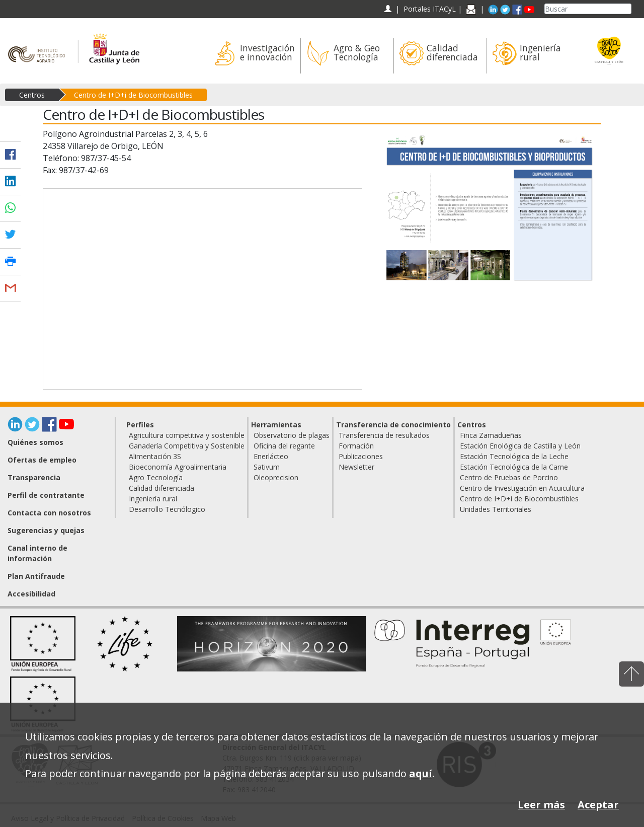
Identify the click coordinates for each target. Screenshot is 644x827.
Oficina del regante (284, 446)
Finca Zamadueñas (491, 435)
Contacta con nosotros (49, 513)
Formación (356, 446)
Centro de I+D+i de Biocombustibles (133, 95)
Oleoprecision (276, 477)
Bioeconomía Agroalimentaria (178, 467)
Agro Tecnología (156, 477)
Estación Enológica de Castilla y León (520, 446)
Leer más (541, 805)
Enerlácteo (271, 456)
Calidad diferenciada (162, 488)
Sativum (267, 467)
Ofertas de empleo (42, 460)
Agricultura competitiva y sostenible (187, 435)
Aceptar (598, 805)
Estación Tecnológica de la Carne (514, 467)
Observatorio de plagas (292, 435)
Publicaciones (361, 456)
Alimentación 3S (155, 456)
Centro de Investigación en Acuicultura (522, 488)
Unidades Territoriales (496, 509)
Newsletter (356, 467)
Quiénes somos (35, 442)
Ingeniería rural (153, 499)
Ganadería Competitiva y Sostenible (187, 446)
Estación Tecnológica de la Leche (514, 456)
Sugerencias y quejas (46, 530)
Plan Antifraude (36, 576)
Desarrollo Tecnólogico (167, 509)
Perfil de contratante (46, 495)
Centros (32, 95)
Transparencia (34, 477)
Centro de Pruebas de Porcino (509, 477)
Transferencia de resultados (384, 435)
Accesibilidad (31, 594)
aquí (421, 773)
